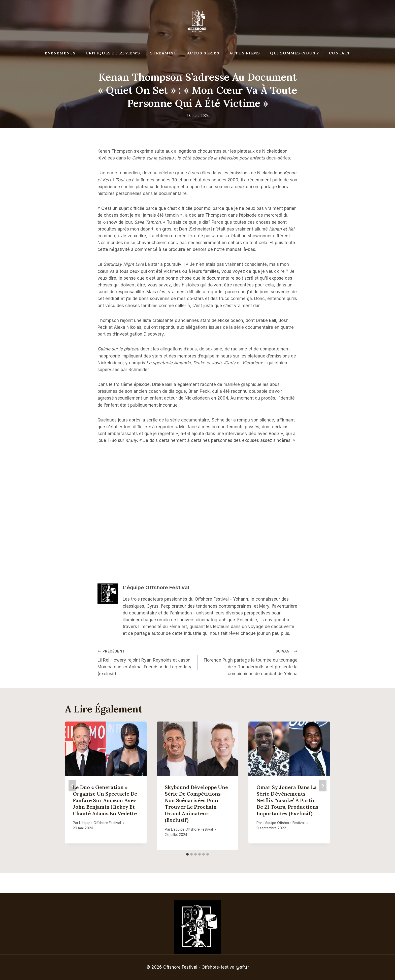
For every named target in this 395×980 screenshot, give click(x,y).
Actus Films (245, 53)
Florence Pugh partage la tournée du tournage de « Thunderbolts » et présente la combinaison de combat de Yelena (250, 662)
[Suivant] (323, 786)
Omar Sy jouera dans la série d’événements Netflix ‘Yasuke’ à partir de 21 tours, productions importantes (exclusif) (287, 800)
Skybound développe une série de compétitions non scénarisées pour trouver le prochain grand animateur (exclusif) (196, 804)
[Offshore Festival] (197, 21)
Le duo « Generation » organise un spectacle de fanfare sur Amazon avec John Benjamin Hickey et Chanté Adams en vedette (105, 800)
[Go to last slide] (72, 786)
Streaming (164, 53)
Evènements (60, 53)
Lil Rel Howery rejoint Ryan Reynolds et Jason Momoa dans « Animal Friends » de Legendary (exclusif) (145, 662)
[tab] (187, 854)
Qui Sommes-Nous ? (294, 53)
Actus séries (203, 53)
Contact (340, 53)
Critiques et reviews (113, 53)
